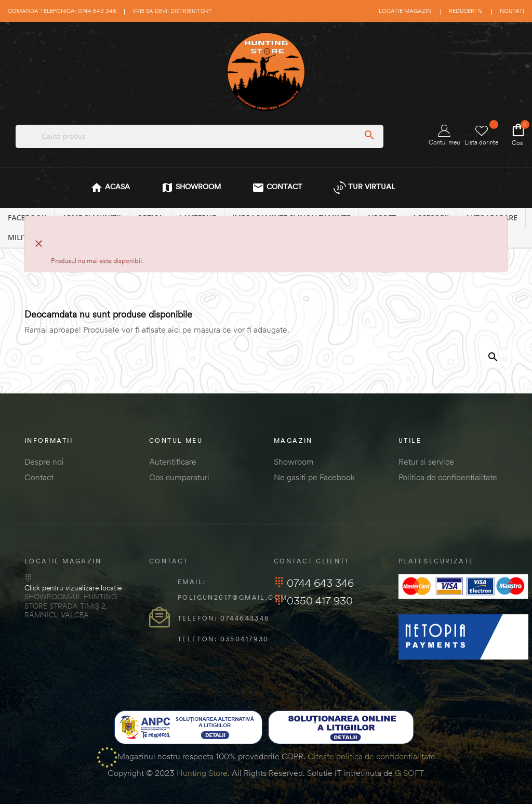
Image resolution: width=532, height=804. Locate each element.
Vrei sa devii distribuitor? (172, 11)
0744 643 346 (314, 583)
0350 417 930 (313, 601)
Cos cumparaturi (179, 477)
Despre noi (44, 462)
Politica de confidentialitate (448, 477)
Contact (39, 477)
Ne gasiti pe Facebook (314, 477)
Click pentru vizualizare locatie (73, 588)
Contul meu (444, 135)
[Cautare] (439, 382)
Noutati (512, 11)
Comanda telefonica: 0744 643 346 (62, 11)
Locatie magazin (405, 11)
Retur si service (426, 462)
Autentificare (173, 462)
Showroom (294, 462)
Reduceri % (465, 11)
